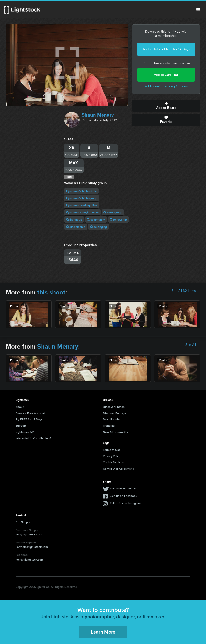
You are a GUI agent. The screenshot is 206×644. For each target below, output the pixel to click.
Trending (109, 426)
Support (21, 426)
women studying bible (82, 212)
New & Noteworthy (116, 432)
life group (74, 219)
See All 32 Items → (186, 291)
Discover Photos (114, 407)
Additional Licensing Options (166, 86)
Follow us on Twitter (123, 488)
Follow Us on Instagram (125, 503)
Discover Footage (115, 413)
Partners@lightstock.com (32, 547)
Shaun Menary (98, 115)
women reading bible (82, 205)
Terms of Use (112, 450)
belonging (99, 227)
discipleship (76, 227)
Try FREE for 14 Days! (29, 419)
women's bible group (82, 198)
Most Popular (112, 419)
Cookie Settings (113, 462)
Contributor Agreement (118, 469)
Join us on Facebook (123, 496)
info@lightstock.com (29, 534)
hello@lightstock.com (30, 559)
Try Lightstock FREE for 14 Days (166, 49)
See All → (193, 345)
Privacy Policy (112, 456)
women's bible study (81, 191)
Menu (198, 10)
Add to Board (166, 106)
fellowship (118, 219)
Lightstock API (25, 432)
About (20, 407)
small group (113, 212)
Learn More (103, 632)
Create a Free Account (30, 413)
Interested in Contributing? (33, 438)
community (96, 219)
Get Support (24, 522)
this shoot (51, 292)
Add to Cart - (166, 75)
